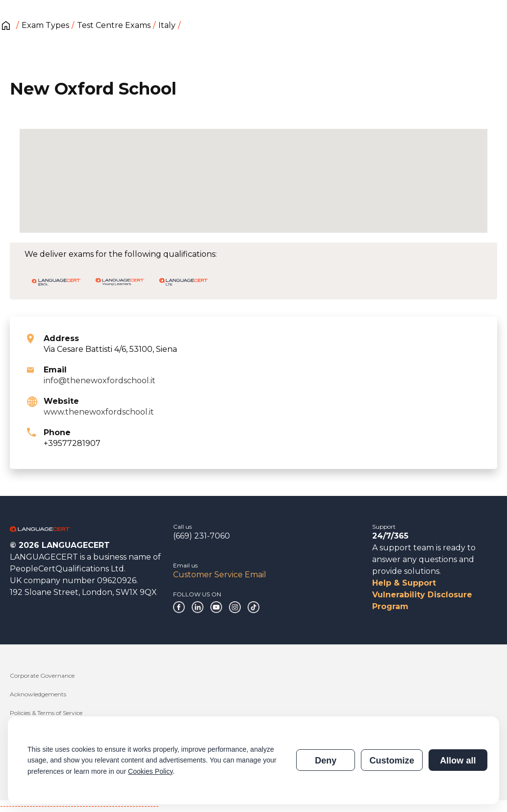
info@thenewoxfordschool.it (100, 381)
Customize (392, 761)
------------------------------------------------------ (79, 806)
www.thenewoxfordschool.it (99, 412)
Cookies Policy (150, 771)
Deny (326, 761)
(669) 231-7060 (202, 536)
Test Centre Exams (114, 25)
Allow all (458, 761)
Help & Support (404, 583)
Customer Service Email (220, 575)
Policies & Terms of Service (46, 713)
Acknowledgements (38, 694)
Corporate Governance (42, 676)
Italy (167, 25)
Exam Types (45, 25)
